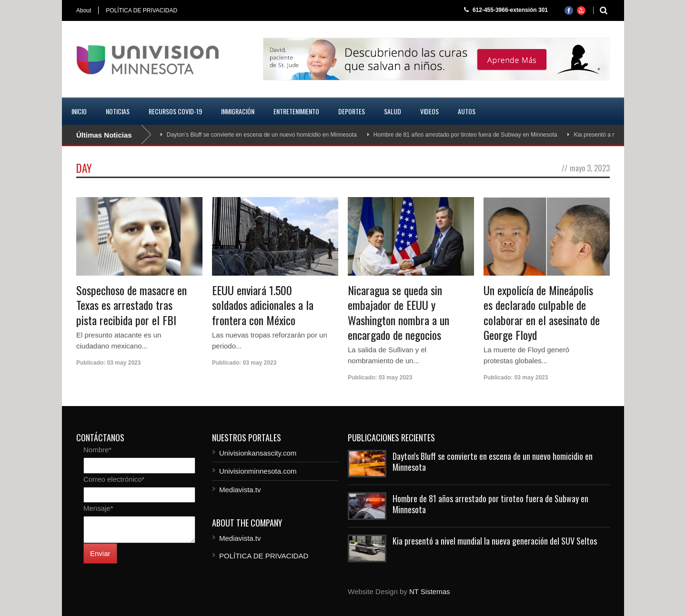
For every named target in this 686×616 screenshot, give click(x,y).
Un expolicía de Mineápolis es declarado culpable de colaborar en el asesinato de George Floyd (542, 312)
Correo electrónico (114, 479)
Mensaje (98, 508)
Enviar (100, 553)
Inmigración (238, 111)
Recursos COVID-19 (175, 111)
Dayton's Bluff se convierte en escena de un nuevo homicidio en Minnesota (493, 462)
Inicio (79, 111)
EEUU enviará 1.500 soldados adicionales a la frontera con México (263, 305)
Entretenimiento (296, 111)
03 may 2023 (124, 363)
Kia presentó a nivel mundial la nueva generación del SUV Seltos (495, 541)
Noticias (118, 111)
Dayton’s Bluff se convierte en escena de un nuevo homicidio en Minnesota (262, 135)
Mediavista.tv (240, 490)
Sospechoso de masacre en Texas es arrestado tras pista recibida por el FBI (131, 305)
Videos (429, 111)
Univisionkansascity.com (258, 453)
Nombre (97, 450)
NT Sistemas (430, 591)
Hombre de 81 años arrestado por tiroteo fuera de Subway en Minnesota (465, 135)
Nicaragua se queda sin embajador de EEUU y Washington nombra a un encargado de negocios (398, 312)
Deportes (352, 111)
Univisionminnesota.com (258, 471)
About (84, 10)
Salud (393, 111)
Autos (467, 111)
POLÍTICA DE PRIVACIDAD (141, 10)
